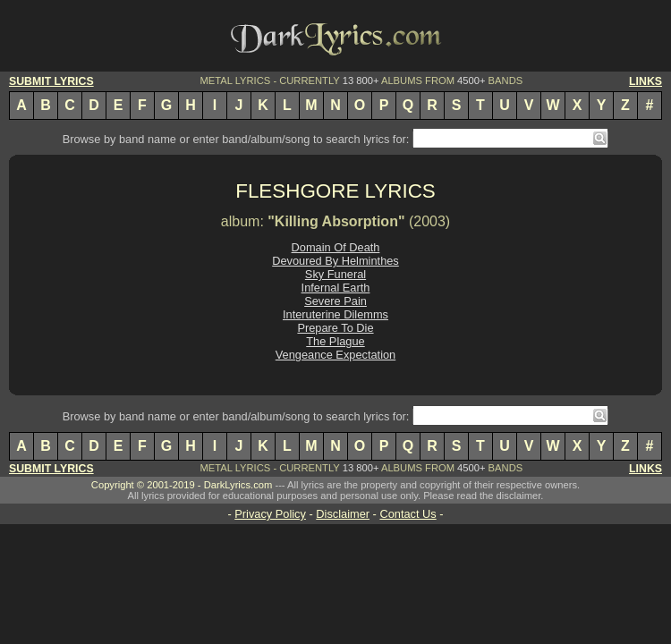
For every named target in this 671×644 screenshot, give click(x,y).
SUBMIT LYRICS (51, 81)
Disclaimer (343, 514)
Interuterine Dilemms (335, 314)
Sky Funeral (335, 274)
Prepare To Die (335, 328)
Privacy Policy (270, 514)
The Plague (335, 341)
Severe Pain (335, 301)
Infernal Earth (336, 288)
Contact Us (408, 514)
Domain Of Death (336, 247)
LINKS (646, 81)
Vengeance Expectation (335, 355)
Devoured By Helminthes (335, 261)
